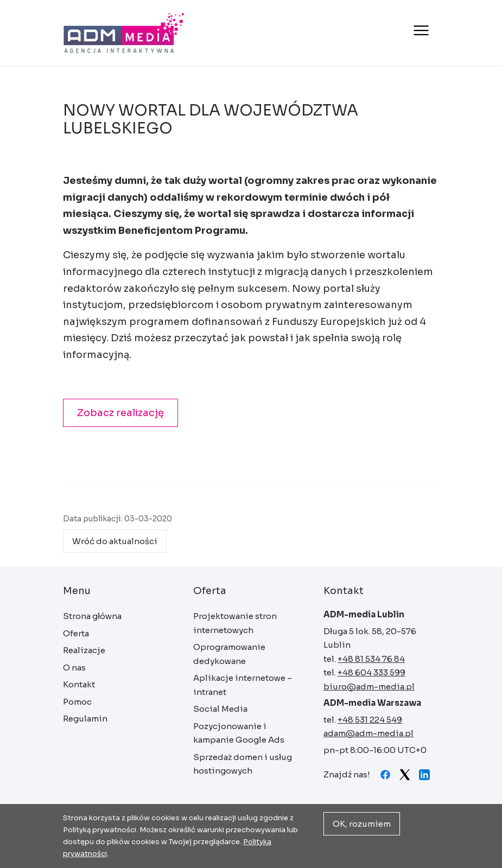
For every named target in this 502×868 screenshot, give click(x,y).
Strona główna (124, 33)
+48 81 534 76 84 (371, 659)
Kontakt (79, 684)
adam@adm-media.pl (368, 733)
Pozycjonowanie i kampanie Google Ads (239, 733)
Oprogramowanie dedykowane (229, 654)
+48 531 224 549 (370, 720)
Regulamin (85, 719)
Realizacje (84, 650)
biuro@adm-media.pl (369, 687)
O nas (74, 668)
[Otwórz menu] (420, 30)
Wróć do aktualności (115, 541)
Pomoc (77, 702)
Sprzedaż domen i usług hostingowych (243, 764)
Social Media (220, 709)
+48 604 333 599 (371, 672)
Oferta (76, 633)
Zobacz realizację (120, 413)
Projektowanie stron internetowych (235, 623)
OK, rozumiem (362, 824)
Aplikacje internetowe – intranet (243, 685)
